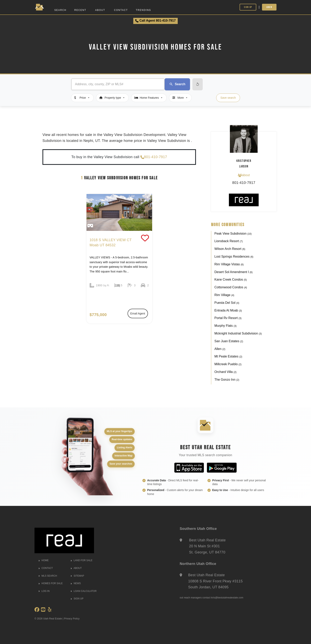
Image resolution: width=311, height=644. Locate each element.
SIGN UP (77, 599)
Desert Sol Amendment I (234, 272)
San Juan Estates (229, 341)
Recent (80, 10)
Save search (228, 98)
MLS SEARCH (48, 576)
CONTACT (46, 568)
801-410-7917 (154, 157)
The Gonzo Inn (227, 380)
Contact (121, 10)
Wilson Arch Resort (230, 249)
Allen (220, 349)
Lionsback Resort (229, 241)
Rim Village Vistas (229, 264)
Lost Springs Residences (234, 257)
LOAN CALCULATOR (84, 591)
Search (60, 10)
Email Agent (138, 313)
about (244, 175)
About (100, 10)
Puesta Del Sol (227, 303)
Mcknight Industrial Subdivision (238, 333)
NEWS (76, 583)
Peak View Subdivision (233, 234)
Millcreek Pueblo (228, 364)
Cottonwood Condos (231, 287)
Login (269, 7)
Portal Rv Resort (228, 318)
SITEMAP (77, 576)
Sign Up (248, 7)
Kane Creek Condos (231, 279)
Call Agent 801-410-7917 (155, 21)
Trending (144, 10)
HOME (44, 560)
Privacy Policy (72, 619)
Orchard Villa (225, 372)
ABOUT (76, 568)
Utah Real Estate (53, 619)
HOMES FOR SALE (51, 583)
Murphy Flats (226, 326)
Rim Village (224, 295)
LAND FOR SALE (82, 560)
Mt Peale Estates (228, 356)
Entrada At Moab (228, 310)
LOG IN (44, 591)
